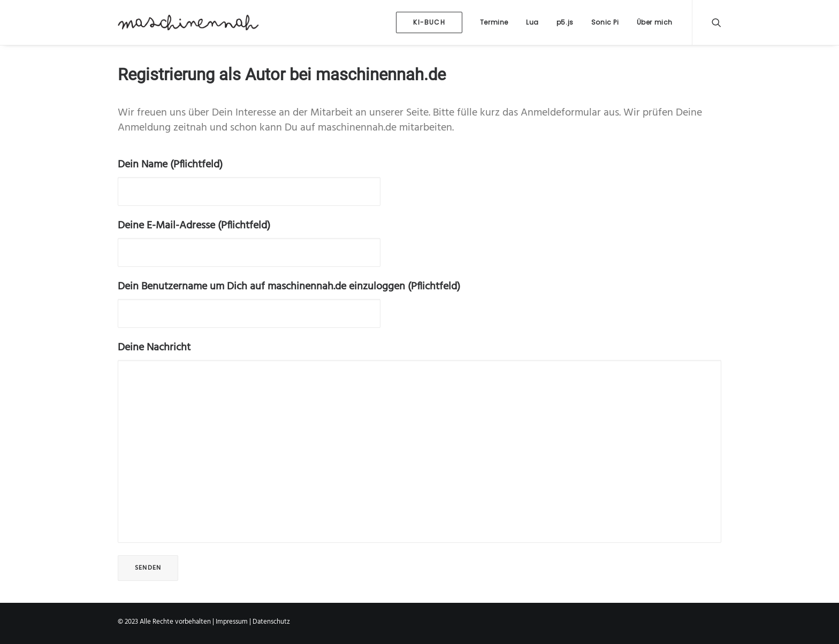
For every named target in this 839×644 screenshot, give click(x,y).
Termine (494, 22)
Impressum (232, 622)
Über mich (655, 22)
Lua (532, 22)
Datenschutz (271, 622)
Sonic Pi (605, 22)
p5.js (565, 22)
